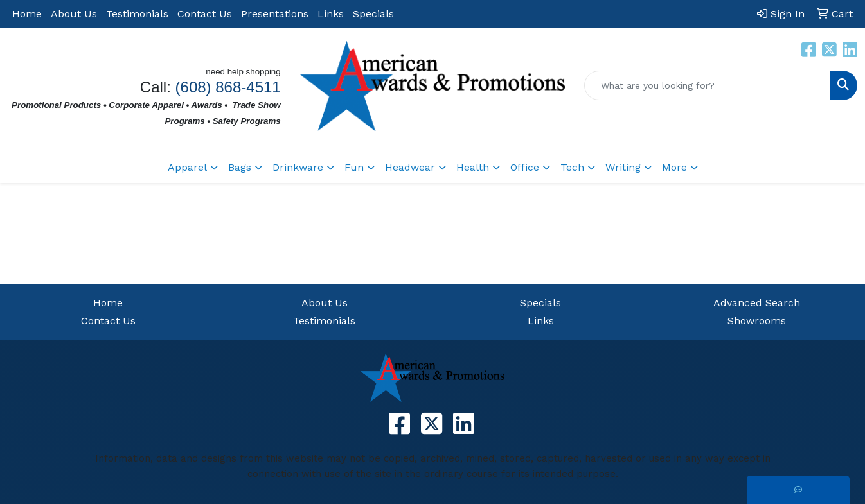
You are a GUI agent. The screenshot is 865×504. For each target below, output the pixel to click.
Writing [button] (623, 167)
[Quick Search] (707, 85)
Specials (373, 14)
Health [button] (473, 167)
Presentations (275, 14)
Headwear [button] (410, 167)
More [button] (674, 167)
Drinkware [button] (298, 167)
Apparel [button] (187, 167)
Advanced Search (757, 303)
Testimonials (137, 14)
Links (331, 14)
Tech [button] (572, 167)
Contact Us (205, 14)
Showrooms (757, 321)
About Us (74, 14)
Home (27, 14)
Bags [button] (240, 167)
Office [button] (525, 167)
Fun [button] (354, 167)
